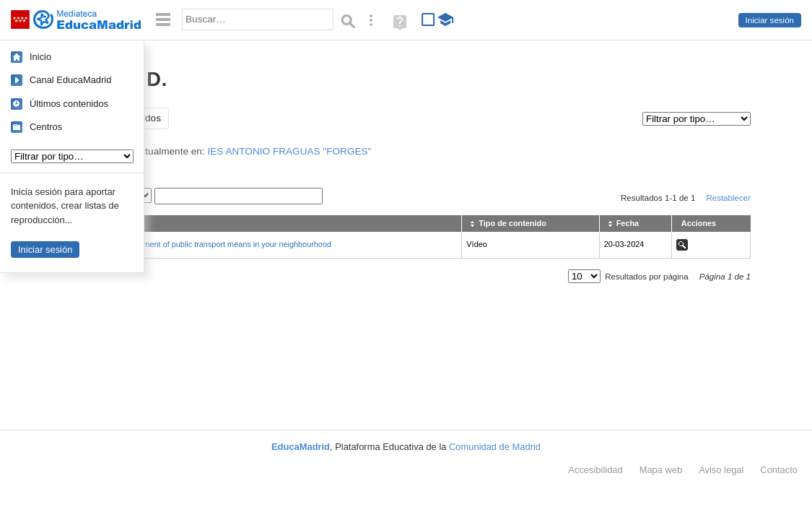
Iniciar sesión (770, 20)
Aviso (721, 470)
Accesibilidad (595, 470)
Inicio (40, 57)
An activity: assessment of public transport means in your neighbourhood (205, 244)
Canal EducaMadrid (70, 80)
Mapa (661, 470)
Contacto (779, 470)
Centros (46, 127)
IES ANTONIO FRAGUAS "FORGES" (289, 151)
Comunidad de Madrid (495, 447)
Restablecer (728, 198)
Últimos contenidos (69, 104)
